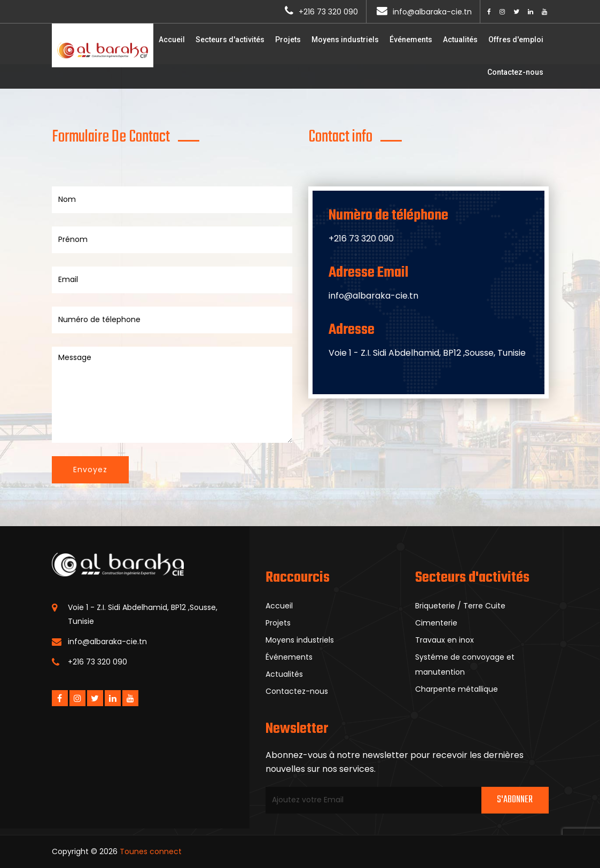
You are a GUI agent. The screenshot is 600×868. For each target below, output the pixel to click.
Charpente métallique (457, 689)
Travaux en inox (445, 640)
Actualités (460, 40)
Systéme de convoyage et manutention (465, 664)
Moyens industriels (345, 40)
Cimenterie (436, 623)
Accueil (172, 40)
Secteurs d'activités (230, 40)
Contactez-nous (515, 72)
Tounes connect (151, 851)
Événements (411, 40)
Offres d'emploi (516, 40)
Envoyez (90, 470)
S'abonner (515, 800)
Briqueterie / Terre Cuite (460, 606)
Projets (288, 40)
